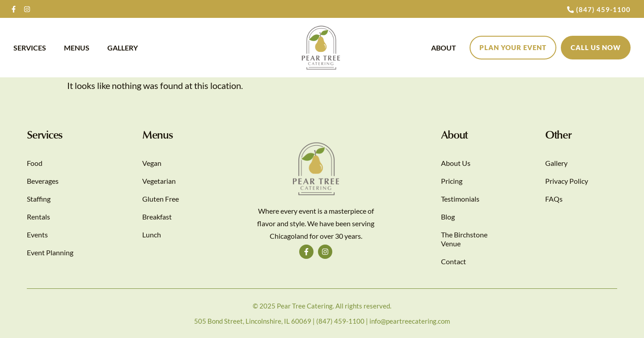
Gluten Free (161, 199)
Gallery (123, 48)
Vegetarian (159, 181)
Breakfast (157, 217)
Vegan (152, 163)
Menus (77, 48)
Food (35, 163)
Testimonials (460, 199)
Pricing (452, 181)
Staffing (39, 199)
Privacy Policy (567, 181)
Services (30, 48)
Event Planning (50, 252)
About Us (456, 163)
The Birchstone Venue (464, 239)
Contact (453, 261)
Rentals (38, 217)
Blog (448, 217)
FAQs (554, 199)
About (444, 48)
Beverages (43, 181)
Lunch (152, 234)
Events (37, 234)
